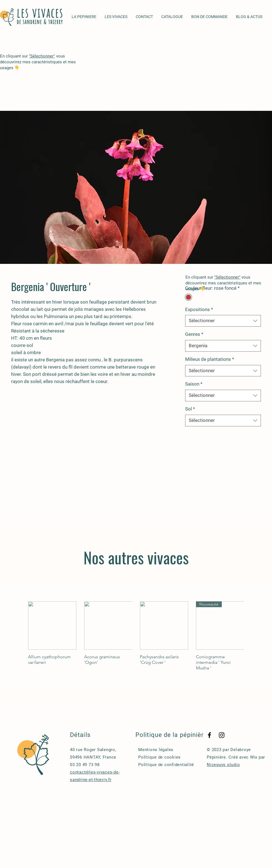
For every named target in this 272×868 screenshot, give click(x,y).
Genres (194, 334)
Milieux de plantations (210, 359)
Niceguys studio (223, 765)
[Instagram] (222, 735)
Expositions (199, 309)
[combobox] (223, 321)
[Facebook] (209, 735)
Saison (194, 384)
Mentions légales (156, 750)
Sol (190, 409)
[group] (136, 636)
